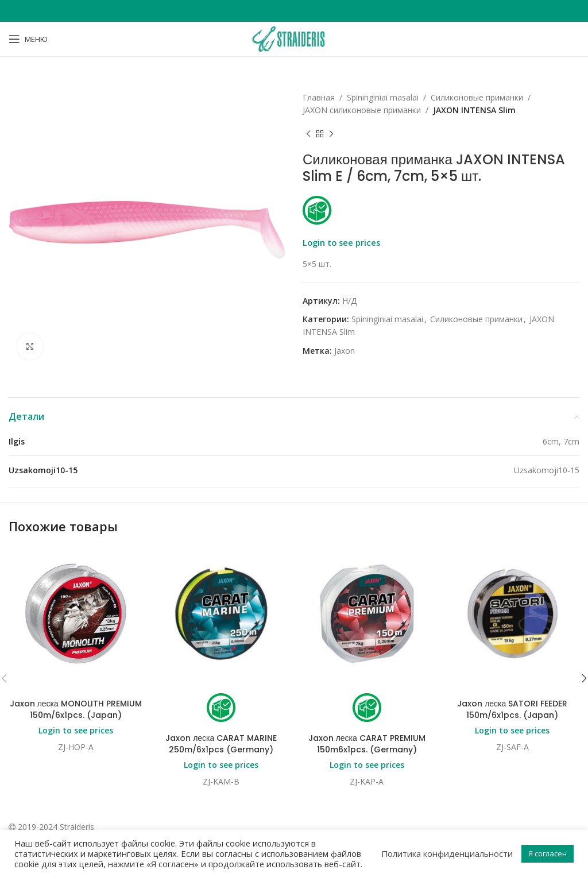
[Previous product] (308, 134)
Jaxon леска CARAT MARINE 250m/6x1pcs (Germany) (221, 744)
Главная (319, 97)
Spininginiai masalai (383, 97)
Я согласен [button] (548, 853)
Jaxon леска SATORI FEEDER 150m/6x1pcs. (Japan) (512, 709)
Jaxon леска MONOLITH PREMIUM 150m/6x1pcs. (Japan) (76, 709)
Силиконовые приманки (477, 97)
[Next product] (331, 134)
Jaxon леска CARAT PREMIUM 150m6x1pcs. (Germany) (367, 744)
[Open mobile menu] (28, 39)
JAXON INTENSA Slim (474, 110)
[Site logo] (294, 38)
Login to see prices (341, 242)
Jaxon (345, 351)
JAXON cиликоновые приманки (362, 110)
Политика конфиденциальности (447, 853)
